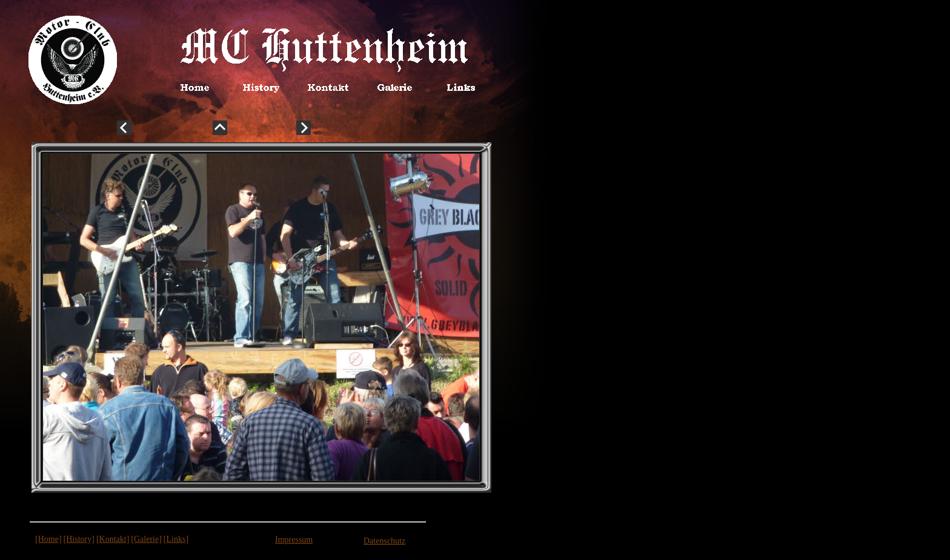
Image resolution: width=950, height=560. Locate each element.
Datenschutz (384, 541)
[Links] (176, 539)
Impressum (294, 540)
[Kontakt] (113, 539)
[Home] (48, 539)
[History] (79, 539)
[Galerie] (146, 539)
